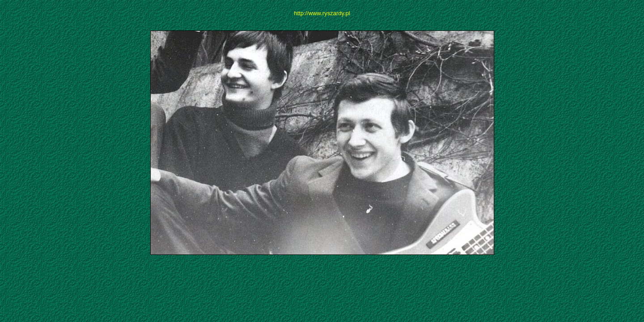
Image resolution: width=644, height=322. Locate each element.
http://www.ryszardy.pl (322, 13)
